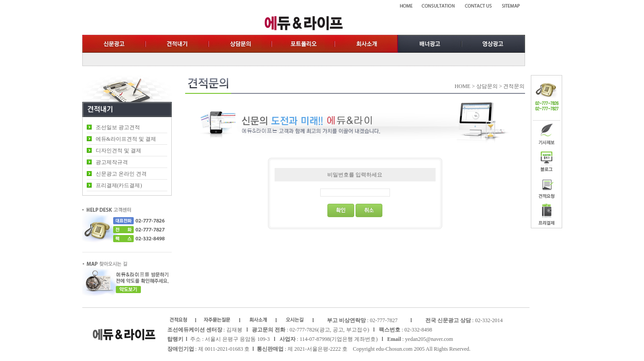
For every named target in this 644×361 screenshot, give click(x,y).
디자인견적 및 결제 (119, 151)
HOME (463, 86)
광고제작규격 (112, 162)
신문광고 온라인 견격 (121, 174)
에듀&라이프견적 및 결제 (126, 139)
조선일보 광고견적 (118, 127)
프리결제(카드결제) (119, 185)
